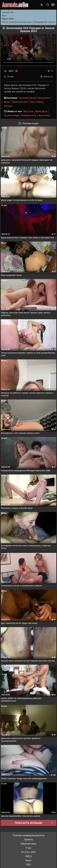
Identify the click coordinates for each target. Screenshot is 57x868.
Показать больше (29, 823)
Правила (29, 840)
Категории (12, 98)
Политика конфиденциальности (28, 835)
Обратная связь (29, 844)
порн (4, 16)
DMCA (29, 856)
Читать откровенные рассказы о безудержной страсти (29, 22)
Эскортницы (44, 115)
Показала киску (29, 115)
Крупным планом (27, 98)
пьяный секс (8, 12)
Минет (7, 102)
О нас (29, 848)
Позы (32, 102)
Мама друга (41, 111)
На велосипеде (11, 115)
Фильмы (8, 106)
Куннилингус (44, 98)
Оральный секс (20, 102)
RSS (29, 865)
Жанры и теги (14, 111)
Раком (40, 102)
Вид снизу (29, 111)
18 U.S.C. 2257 (29, 852)
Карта (29, 860)
